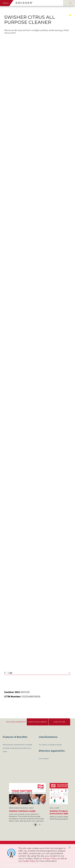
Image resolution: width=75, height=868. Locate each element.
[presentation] (16, 722)
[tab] (16, 722)
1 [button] (35, 825)
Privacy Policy (50, 859)
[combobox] (37, 673)
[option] (27, 803)
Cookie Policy (29, 861)
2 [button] (40, 825)
